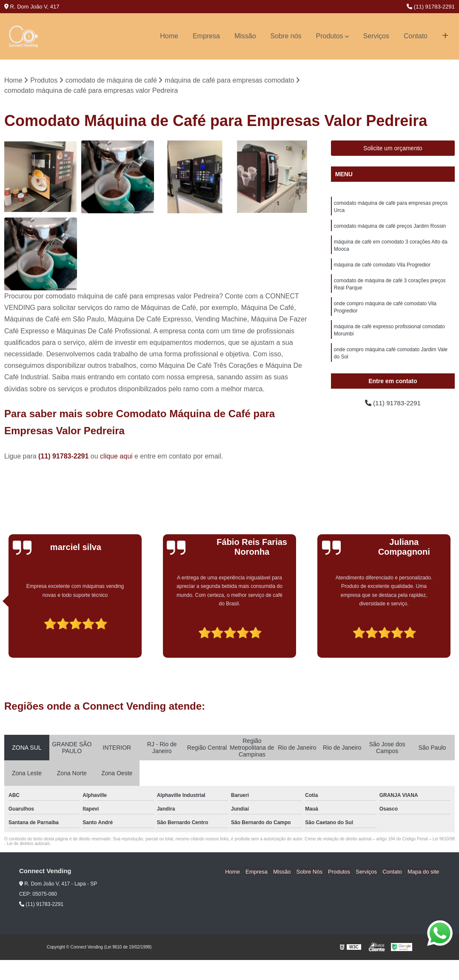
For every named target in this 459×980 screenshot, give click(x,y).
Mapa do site (424, 872)
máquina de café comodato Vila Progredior (382, 267)
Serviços (376, 36)
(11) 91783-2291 (431, 7)
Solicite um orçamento (393, 149)
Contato (416, 36)
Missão (245, 36)
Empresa (206, 36)
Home (169, 36)
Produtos (330, 36)
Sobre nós (286, 36)
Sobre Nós (315, 872)
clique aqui (116, 457)
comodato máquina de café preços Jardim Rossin (390, 227)
